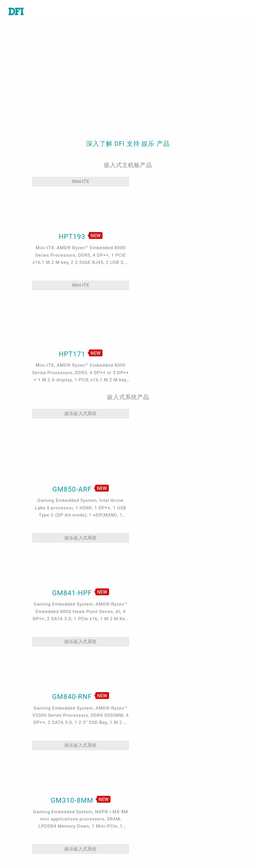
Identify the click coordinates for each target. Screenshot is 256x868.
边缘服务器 (20, 805)
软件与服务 (20, 813)
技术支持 (146, 758)
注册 (141, 852)
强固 (77, 799)
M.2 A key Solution (93, 848)
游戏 (77, 775)
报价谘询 (146, 766)
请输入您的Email (218, 814)
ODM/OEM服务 (88, 840)
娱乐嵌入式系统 (61, 354)
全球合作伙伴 (150, 813)
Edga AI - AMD (88, 824)
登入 (141, 844)
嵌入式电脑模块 (25, 766)
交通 (77, 783)
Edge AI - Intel (88, 815)
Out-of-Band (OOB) (93, 832)
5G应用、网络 (87, 807)
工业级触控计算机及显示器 (31, 794)
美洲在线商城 (150, 805)
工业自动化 (84, 758)
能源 (77, 791)
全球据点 (146, 775)
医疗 (77, 766)
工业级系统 (20, 775)
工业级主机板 (22, 758)
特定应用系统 (22, 783)
